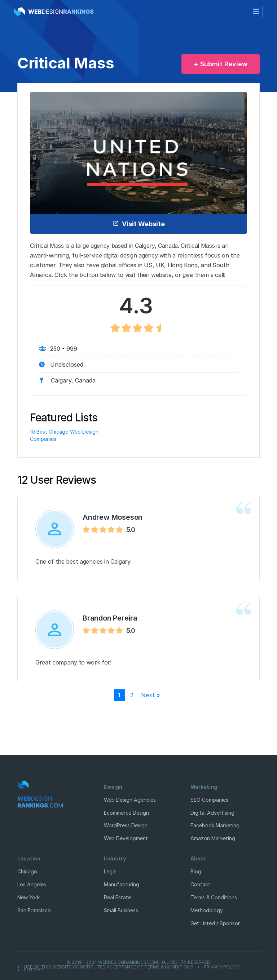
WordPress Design (126, 825)
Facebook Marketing (215, 825)
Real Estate (117, 897)
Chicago (27, 871)
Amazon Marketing (213, 838)
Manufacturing (122, 884)
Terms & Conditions (214, 897)
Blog (196, 871)
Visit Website (139, 224)
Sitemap (34, 970)
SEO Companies (209, 800)
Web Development (126, 838)
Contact (200, 884)
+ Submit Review (221, 64)
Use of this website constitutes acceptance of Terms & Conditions (109, 967)
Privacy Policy (222, 967)
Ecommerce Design (126, 813)
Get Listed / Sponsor (215, 923)
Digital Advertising (212, 813)
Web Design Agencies (130, 800)
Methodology (207, 910)
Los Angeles (32, 884)
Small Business (121, 910)
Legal (110, 871)
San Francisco (34, 910)
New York (28, 897)
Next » (150, 695)
